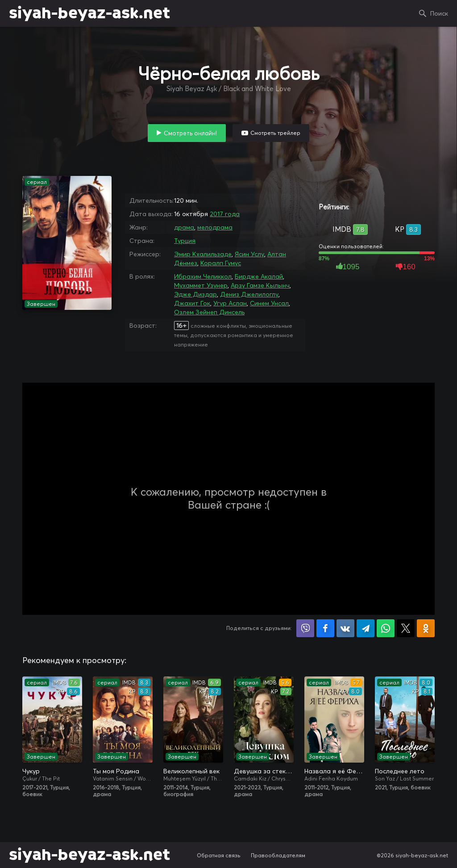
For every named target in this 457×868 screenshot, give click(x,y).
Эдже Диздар (195, 294)
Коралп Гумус (221, 263)
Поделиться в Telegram (366, 628)
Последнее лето (400, 771)
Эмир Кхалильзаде (203, 254)
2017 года (225, 214)
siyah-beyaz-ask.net (89, 13)
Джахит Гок (192, 303)
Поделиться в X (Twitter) (406, 628)
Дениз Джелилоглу (249, 294)
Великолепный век (191, 771)
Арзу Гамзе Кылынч (260, 285)
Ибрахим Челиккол (203, 276)
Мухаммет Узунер (201, 285)
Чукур (31, 771)
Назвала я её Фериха (334, 771)
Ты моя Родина (116, 771)
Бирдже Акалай (259, 276)
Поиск (439, 13)
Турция (185, 241)
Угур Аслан (230, 303)
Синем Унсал (269, 303)
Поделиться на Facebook (325, 628)
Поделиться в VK (345, 628)
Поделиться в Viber (305, 628)
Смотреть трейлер (275, 133)
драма (184, 227)
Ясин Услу (249, 254)
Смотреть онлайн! (190, 133)
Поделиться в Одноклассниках (426, 628)
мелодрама (215, 227)
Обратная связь (219, 855)
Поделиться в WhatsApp (386, 628)
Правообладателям (278, 855)
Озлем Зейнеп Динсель (209, 312)
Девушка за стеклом (264, 771)
